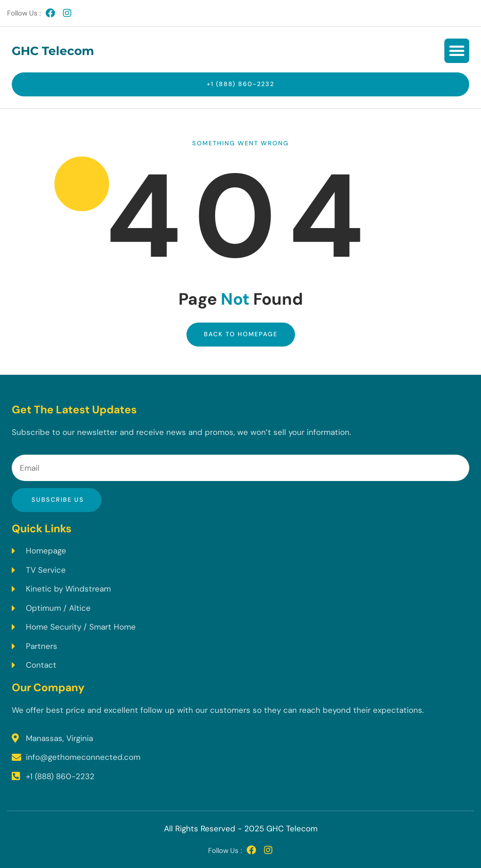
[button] (457, 51)
